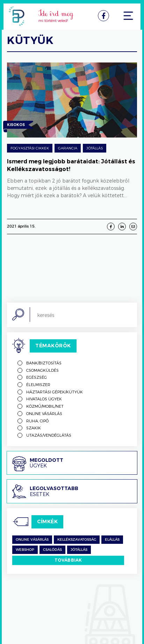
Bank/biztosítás (44, 363)
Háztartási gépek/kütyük (55, 392)
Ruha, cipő (37, 421)
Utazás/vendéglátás (49, 435)
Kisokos (16, 126)
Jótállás (95, 148)
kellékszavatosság (77, 540)
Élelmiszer (38, 384)
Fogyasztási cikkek (30, 148)
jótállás (79, 550)
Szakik (34, 428)
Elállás (112, 540)
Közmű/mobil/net (45, 406)
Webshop (25, 550)
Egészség (37, 377)
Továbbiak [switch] (68, 560)
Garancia (68, 148)
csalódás (52, 550)
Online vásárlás (44, 413)
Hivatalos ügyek (44, 399)
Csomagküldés (42, 370)
